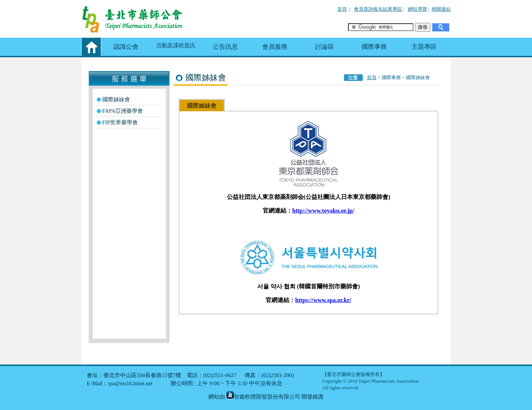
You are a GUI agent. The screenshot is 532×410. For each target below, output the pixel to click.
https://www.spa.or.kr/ (323, 300)
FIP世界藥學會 (120, 122)
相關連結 (441, 9)
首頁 (342, 9)
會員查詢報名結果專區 (378, 9)
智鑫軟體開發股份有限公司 (263, 397)
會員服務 (275, 47)
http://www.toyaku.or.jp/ (323, 211)
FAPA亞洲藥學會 (123, 111)
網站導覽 (417, 9)
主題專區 (424, 47)
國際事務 (374, 47)
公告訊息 (225, 47)
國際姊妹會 (116, 99)
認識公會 (126, 47)
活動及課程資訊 (176, 45)
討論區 (325, 47)
